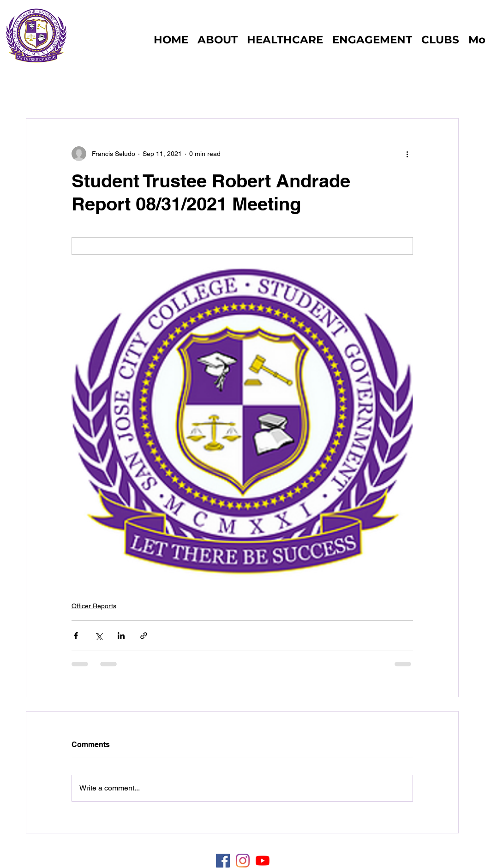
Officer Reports (94, 606)
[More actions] (407, 154)
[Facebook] (223, 861)
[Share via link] (144, 636)
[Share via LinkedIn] (121, 636)
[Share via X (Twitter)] (99, 636)
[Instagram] (243, 861)
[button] (440, 40)
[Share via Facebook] (76, 636)
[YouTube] (263, 861)
